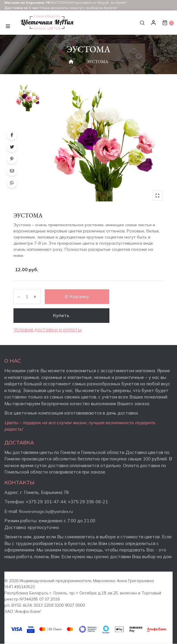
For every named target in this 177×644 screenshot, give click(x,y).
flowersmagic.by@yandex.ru (46, 511)
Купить (62, 315)
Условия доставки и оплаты (48, 329)
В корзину (77, 296)
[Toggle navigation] (8, 26)
